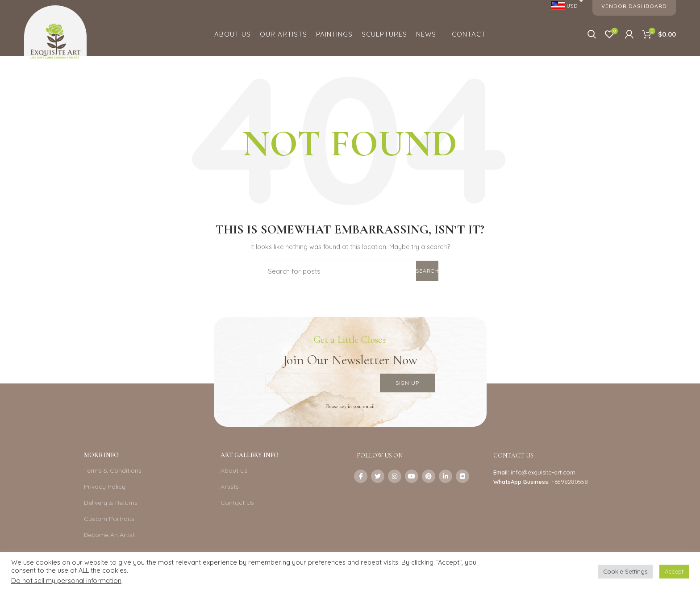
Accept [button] (674, 571)
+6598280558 (570, 482)
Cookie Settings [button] (625, 571)
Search (427, 271)
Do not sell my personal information (66, 581)
